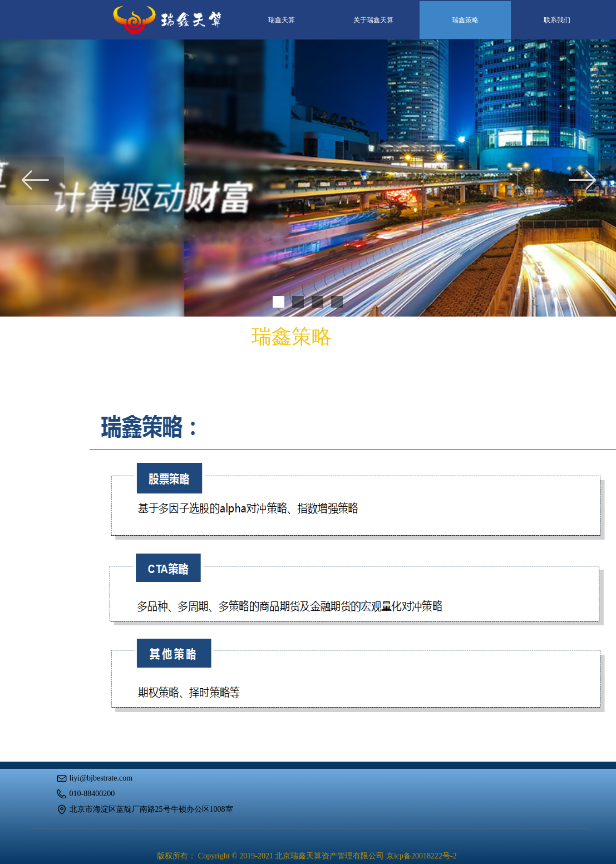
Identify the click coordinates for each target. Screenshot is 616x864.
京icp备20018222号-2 (422, 856)
